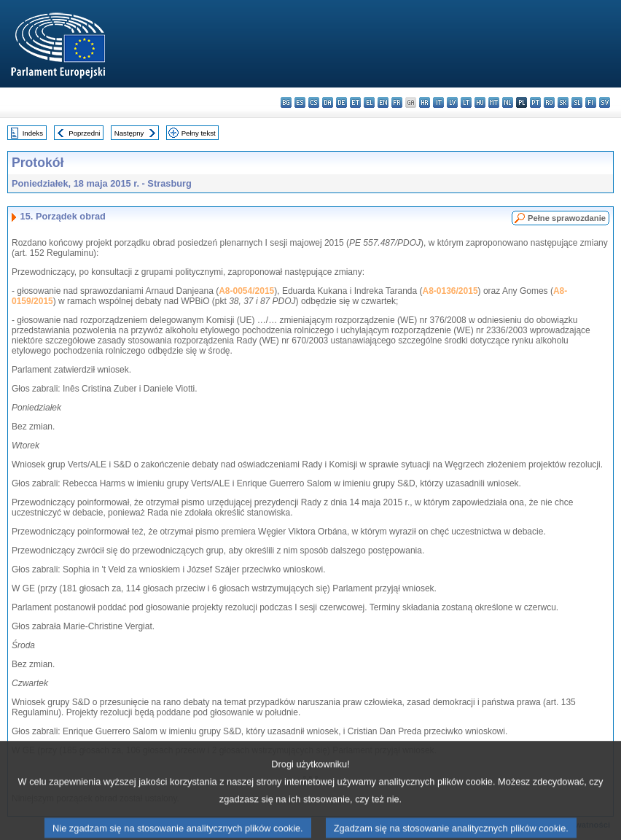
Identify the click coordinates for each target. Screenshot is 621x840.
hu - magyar (480, 102)
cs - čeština (314, 102)
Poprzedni (84, 133)
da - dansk (328, 102)
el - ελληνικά (369, 102)
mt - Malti (494, 102)
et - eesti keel (355, 102)
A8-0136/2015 (450, 291)
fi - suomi (591, 102)
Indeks (33, 133)
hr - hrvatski (425, 102)
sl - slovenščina (577, 102)
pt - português (535, 102)
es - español (300, 102)
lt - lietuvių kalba (466, 102)
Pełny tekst (199, 133)
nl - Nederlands (508, 102)
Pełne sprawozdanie (567, 218)
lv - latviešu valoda (452, 102)
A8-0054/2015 (246, 291)
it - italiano (438, 102)
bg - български (286, 102)
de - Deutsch (341, 102)
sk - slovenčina (563, 102)
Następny (129, 133)
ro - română (549, 102)
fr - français (397, 102)
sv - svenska (605, 102)
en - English (383, 102)
